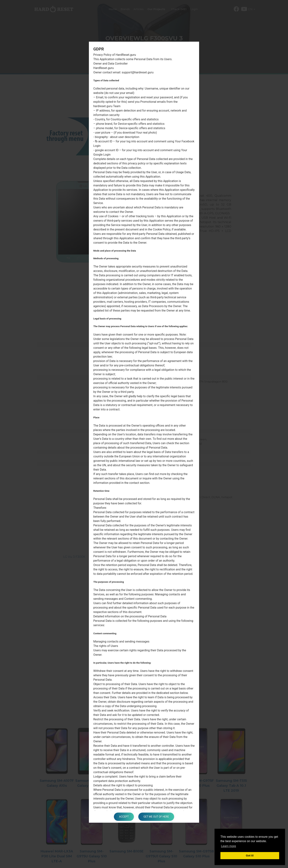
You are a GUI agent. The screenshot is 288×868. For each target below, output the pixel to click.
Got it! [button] (250, 856)
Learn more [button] (228, 846)
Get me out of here (156, 817)
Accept (124, 817)
